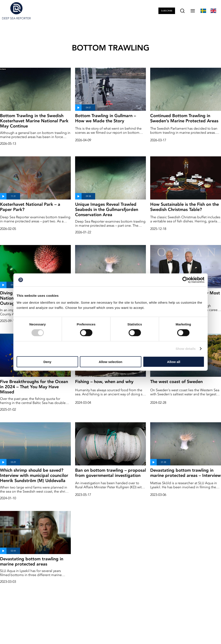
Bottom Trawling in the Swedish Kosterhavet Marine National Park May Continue (34, 121)
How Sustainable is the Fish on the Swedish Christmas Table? (185, 207)
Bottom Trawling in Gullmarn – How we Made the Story (106, 118)
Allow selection (110, 362)
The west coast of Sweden (176, 382)
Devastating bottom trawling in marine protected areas (32, 561)
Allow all (174, 362)
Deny (47, 362)
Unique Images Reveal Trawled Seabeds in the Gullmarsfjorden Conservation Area (107, 209)
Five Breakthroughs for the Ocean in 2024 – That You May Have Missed (34, 387)
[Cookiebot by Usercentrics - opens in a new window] (185, 280)
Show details (186, 349)
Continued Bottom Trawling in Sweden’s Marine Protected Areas (184, 118)
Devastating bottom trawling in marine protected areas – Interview (185, 473)
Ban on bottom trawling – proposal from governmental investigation (110, 473)
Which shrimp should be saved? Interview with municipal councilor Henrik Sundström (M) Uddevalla (34, 475)
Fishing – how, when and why (104, 382)
